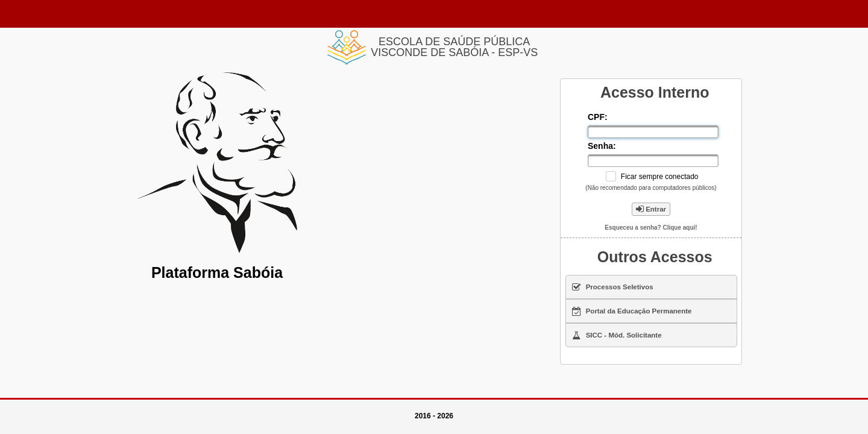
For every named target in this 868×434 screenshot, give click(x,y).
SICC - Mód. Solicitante (617, 335)
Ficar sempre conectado (660, 177)
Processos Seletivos (613, 287)
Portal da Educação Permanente (632, 311)
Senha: (603, 146)
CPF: (599, 117)
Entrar (651, 209)
